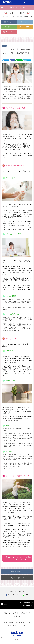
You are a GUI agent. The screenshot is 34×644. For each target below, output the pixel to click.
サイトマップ (24, 625)
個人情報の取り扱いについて (23, 622)
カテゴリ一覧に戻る (18, 572)
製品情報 (7, 613)
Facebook (10, 595)
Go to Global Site (27, 603)
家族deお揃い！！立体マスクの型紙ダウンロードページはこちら (18, 558)
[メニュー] (30, 3)
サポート (16, 613)
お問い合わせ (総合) (13, 625)
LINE (25, 595)
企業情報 (17, 616)
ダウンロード (26, 613)
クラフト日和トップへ (18, 578)
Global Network (26, 606)
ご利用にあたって (9, 622)
